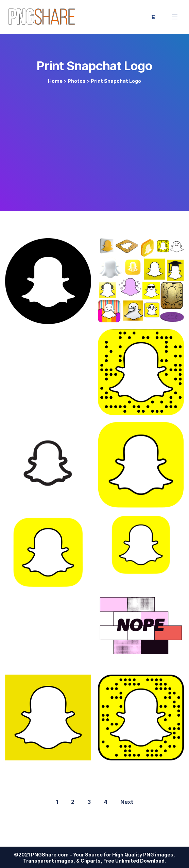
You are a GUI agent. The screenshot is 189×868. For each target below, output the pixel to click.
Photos (77, 81)
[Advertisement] (94, 143)
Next (127, 802)
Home (55, 81)
